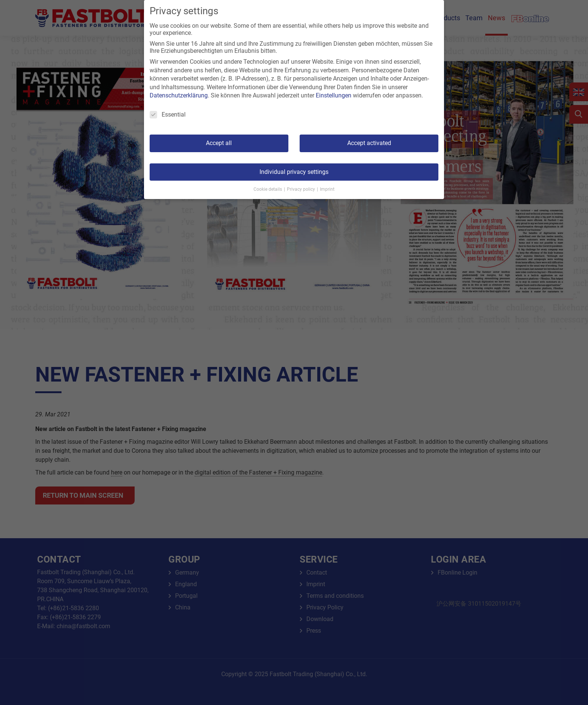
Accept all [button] (219, 143)
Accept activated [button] (369, 143)
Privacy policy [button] (301, 189)
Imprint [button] (327, 189)
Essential (168, 115)
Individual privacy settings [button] (294, 172)
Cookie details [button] (268, 189)
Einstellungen (334, 95)
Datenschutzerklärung (179, 95)
